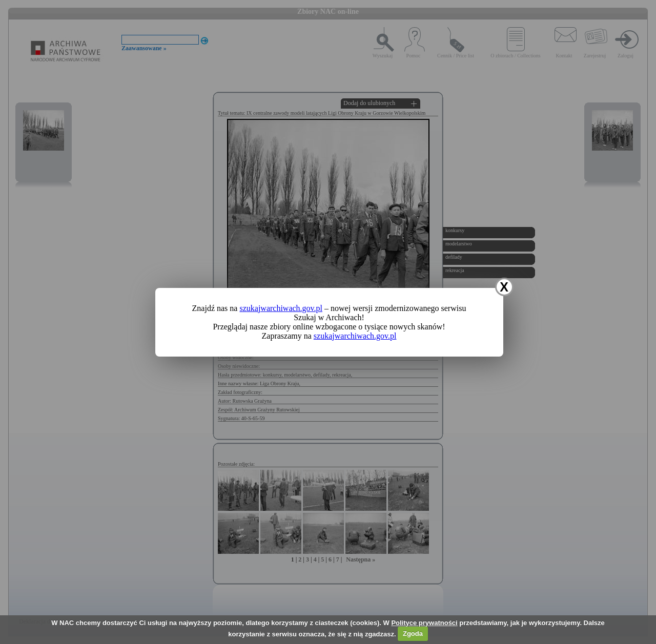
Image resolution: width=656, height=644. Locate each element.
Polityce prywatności (424, 623)
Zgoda (413, 633)
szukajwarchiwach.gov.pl (281, 308)
